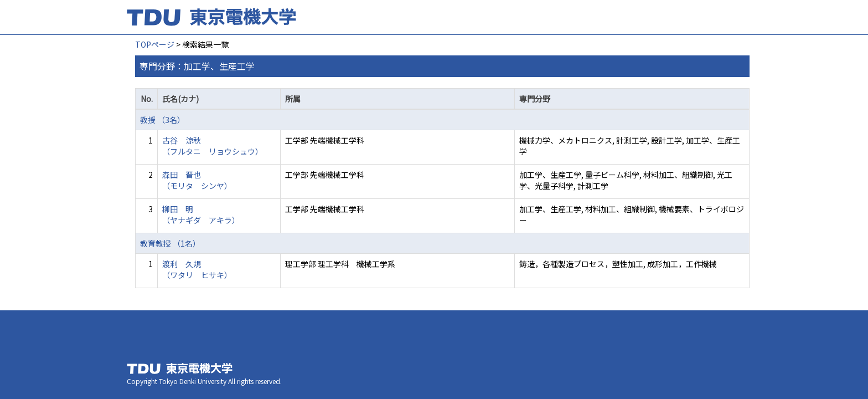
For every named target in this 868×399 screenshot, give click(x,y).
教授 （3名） (162, 120)
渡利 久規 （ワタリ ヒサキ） (197, 269)
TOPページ (155, 44)
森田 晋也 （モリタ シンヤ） (197, 180)
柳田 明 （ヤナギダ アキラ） (201, 214)
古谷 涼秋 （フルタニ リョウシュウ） (213, 146)
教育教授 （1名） (170, 243)
